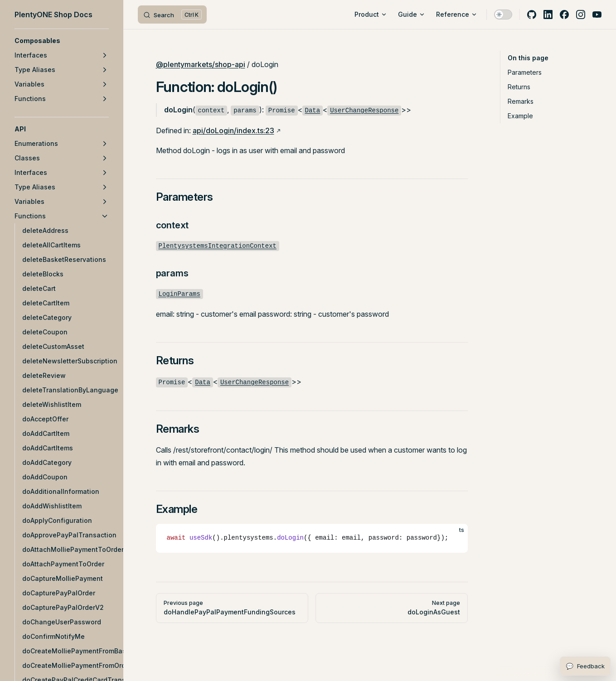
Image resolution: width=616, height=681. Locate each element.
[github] (532, 14)
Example (520, 116)
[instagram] (581, 14)
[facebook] (564, 14)
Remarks (521, 101)
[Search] (172, 14)
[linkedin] (548, 14)
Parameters (525, 72)
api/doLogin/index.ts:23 (233, 130)
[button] (62, 41)
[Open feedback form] (585, 666)
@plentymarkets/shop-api (201, 64)
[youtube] (597, 14)
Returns (519, 87)
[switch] (503, 14)
